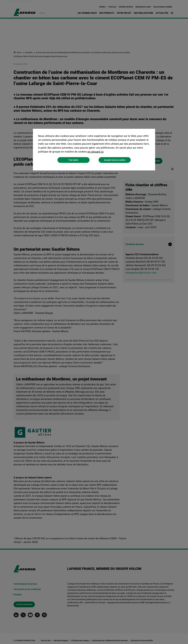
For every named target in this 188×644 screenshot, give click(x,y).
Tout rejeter (73, 160)
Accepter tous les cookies (115, 160)
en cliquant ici (96, 152)
